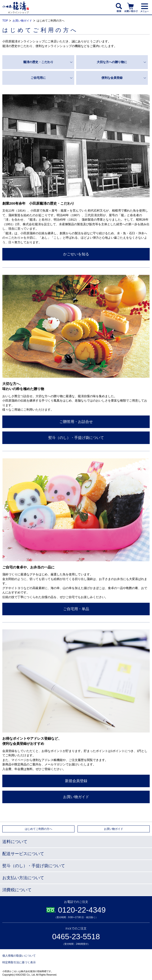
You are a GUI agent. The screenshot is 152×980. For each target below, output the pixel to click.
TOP (5, 21)
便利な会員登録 (112, 78)
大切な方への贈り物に (112, 62)
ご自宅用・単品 (76, 609)
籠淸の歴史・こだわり (38, 62)
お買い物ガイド (22, 21)
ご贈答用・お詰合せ (76, 422)
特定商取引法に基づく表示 (19, 962)
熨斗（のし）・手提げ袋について (76, 438)
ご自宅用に (38, 78)
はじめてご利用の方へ (39, 829)
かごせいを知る (76, 254)
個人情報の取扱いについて (19, 956)
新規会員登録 (76, 781)
